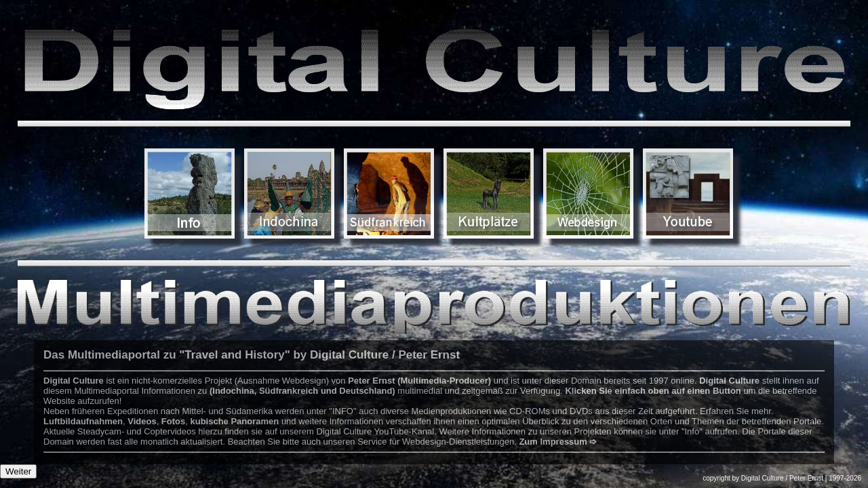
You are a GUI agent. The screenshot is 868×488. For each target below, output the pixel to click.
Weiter (18, 471)
